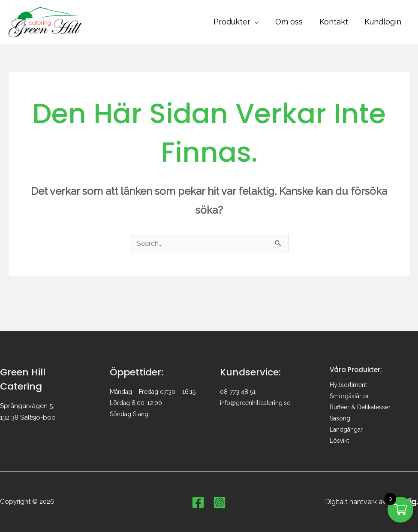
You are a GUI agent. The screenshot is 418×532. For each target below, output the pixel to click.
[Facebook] (198, 502)
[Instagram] (220, 502)
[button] (258, 22)
